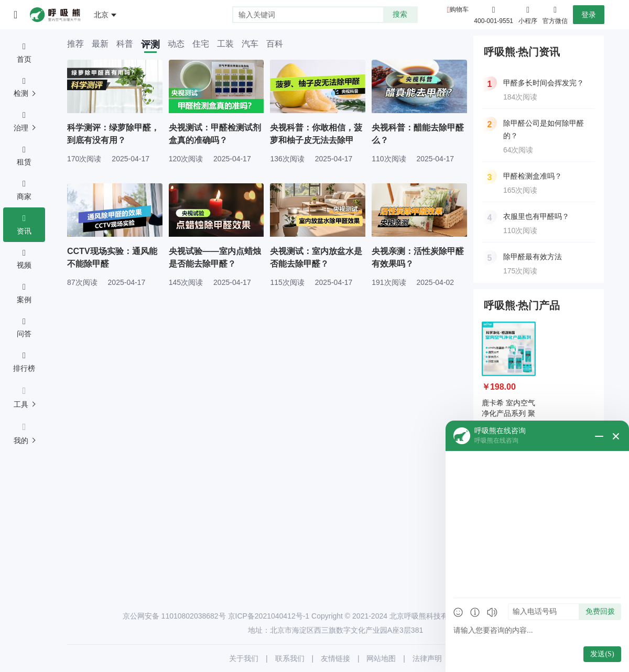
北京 (101, 15)
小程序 (528, 14)
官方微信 (555, 14)
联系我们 (290, 658)
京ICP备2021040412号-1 (269, 616)
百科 (275, 44)
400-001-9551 (494, 21)
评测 (150, 45)
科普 (125, 44)
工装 (225, 44)
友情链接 (335, 658)
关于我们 (244, 658)
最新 (100, 44)
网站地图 (381, 658)
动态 (176, 44)
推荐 (75, 44)
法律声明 (427, 658)
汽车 (250, 44)
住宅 (201, 44)
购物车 (459, 9)
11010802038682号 (194, 616)
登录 (589, 15)
